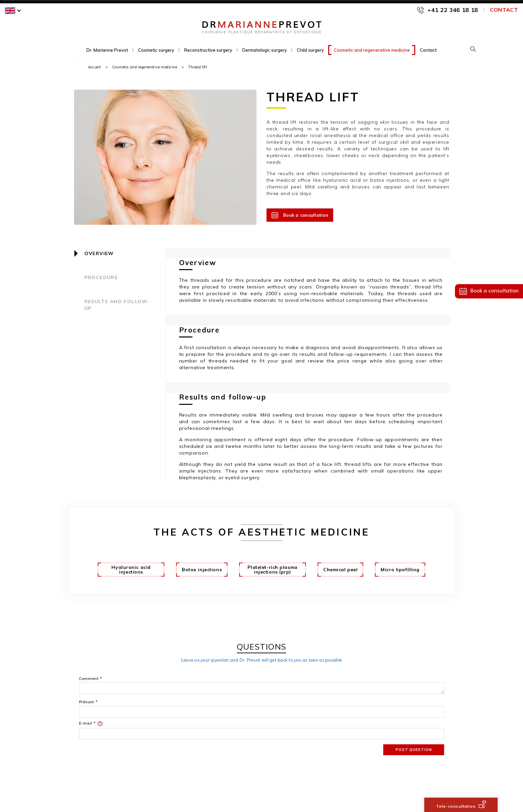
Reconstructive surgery (208, 50)
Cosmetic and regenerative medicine (372, 50)
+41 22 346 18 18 (453, 10)
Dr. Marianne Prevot (107, 50)
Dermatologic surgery (265, 50)
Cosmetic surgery (156, 50)
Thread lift (198, 67)
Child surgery (310, 50)
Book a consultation (300, 215)
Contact (504, 10)
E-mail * (91, 724)
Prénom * (88, 702)
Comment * (91, 679)
